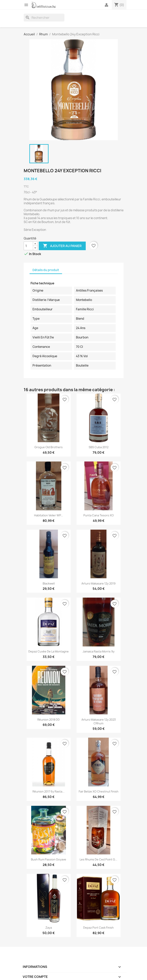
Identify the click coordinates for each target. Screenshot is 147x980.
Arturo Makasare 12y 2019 (98, 583)
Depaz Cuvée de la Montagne (49, 651)
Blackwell (49, 583)
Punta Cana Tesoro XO (99, 515)
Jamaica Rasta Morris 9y (99, 651)
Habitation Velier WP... (49, 515)
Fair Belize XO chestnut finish (99, 791)
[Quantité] (28, 246)
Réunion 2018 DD (49, 720)
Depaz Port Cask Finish (98, 928)
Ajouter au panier (62, 246)
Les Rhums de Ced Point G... (98, 859)
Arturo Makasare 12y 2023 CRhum (99, 722)
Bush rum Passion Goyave (49, 859)
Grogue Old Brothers (49, 447)
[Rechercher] (44, 18)
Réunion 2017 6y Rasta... (49, 791)
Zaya (49, 928)
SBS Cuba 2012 (99, 447)
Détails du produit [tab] (46, 270)
